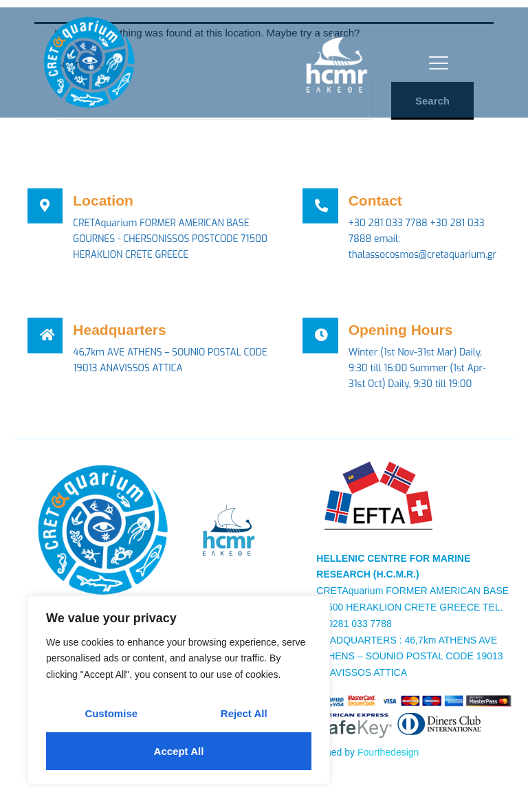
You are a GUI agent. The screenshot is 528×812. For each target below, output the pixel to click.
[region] (179, 690)
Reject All (244, 713)
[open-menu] (436, 63)
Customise (111, 713)
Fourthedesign (388, 755)
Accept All (179, 751)
